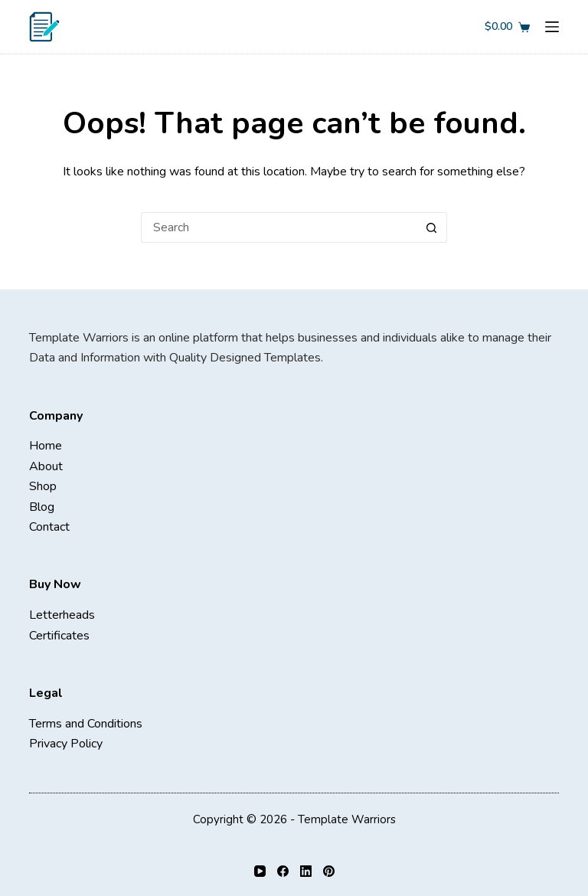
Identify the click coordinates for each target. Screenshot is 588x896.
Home (46, 446)
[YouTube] (260, 871)
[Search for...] (279, 227)
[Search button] (432, 227)
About (46, 466)
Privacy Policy (66, 744)
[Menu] (552, 27)
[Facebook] (283, 871)
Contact (49, 527)
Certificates (59, 636)
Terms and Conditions (86, 724)
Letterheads (62, 615)
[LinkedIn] (306, 871)
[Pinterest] (329, 871)
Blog (42, 507)
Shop (43, 486)
